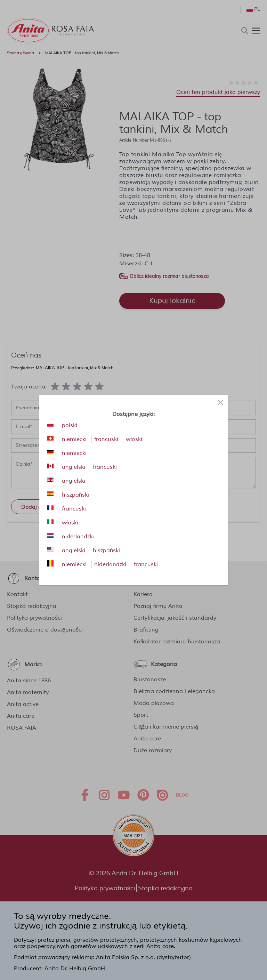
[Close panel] (220, 402)
